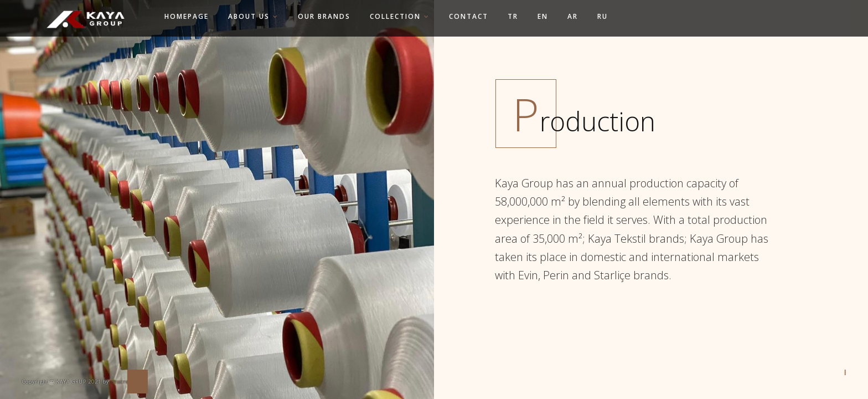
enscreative (126, 382)
